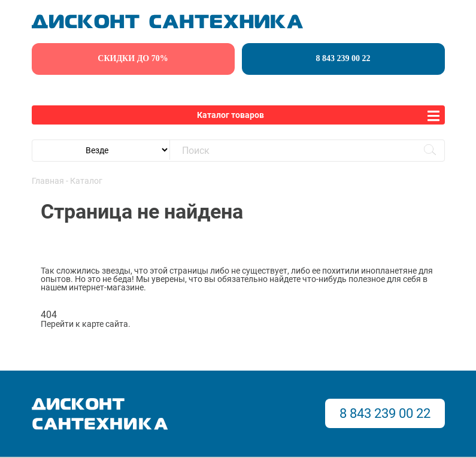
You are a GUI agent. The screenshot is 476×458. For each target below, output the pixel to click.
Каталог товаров (231, 115)
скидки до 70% (133, 58)
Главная (48, 181)
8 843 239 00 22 (343, 58)
